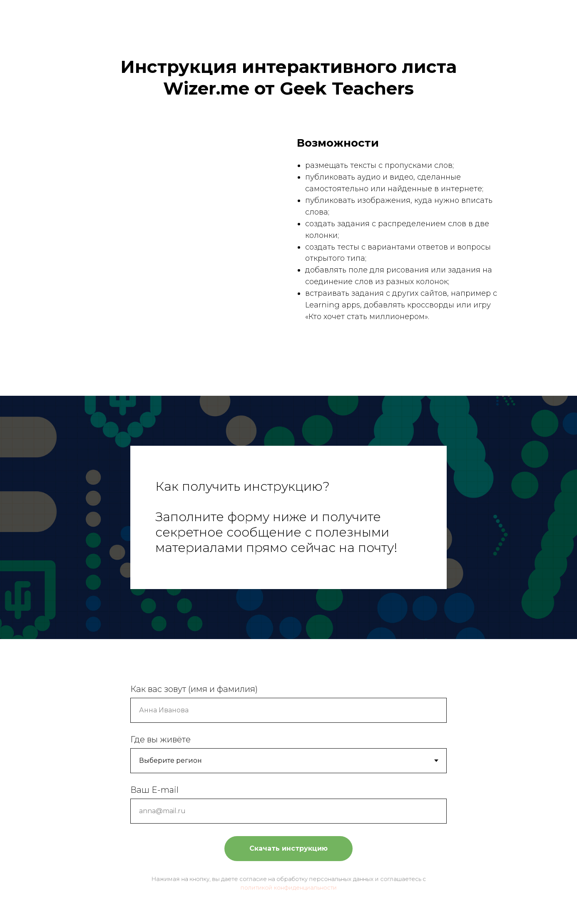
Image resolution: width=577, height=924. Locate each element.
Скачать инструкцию (288, 848)
